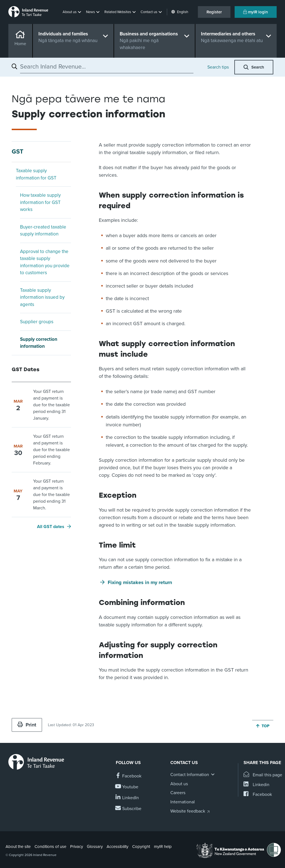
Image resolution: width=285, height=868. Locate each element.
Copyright (141, 847)
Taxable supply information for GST (36, 174)
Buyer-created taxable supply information (43, 231)
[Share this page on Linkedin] (256, 785)
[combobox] (107, 67)
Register (214, 12)
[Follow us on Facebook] (129, 776)
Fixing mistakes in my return (140, 582)
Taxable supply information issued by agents (42, 297)
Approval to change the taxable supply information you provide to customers (45, 262)
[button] (72, 12)
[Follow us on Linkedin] (127, 798)
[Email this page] (263, 775)
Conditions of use (50, 847)
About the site (18, 847)
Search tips (218, 67)
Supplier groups (37, 322)
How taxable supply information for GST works (40, 202)
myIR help (163, 847)
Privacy (77, 847)
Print (27, 725)
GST (18, 152)
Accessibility (117, 847)
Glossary (95, 847)
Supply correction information (39, 343)
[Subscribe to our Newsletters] (129, 809)
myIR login (256, 12)
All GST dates (51, 527)
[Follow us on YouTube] (127, 787)
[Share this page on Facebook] (258, 795)
